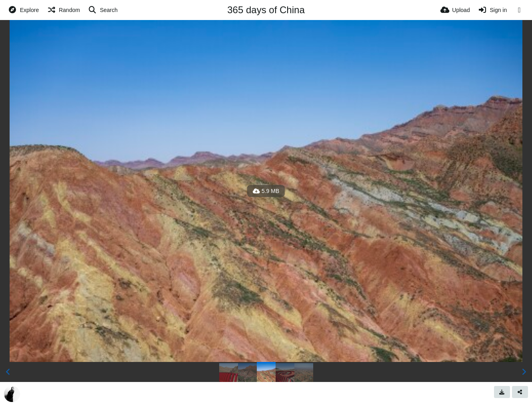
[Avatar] (12, 394)
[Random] (63, 10)
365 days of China (266, 10)
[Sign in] (493, 10)
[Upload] (455, 10)
